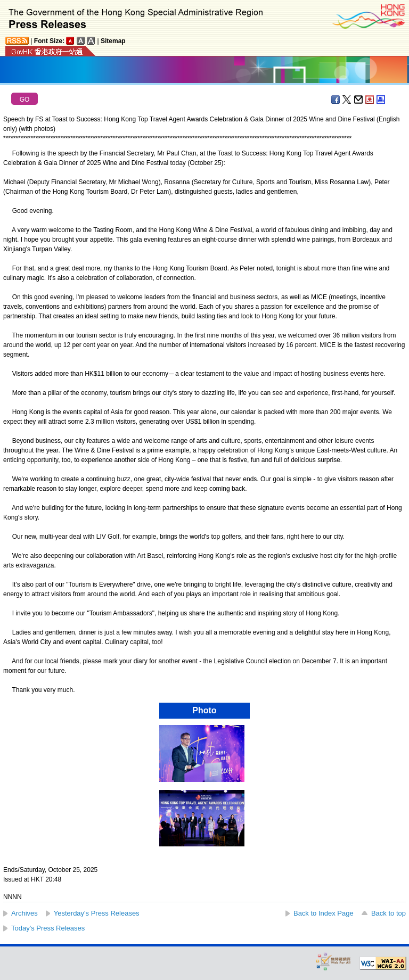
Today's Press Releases (48, 928)
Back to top (388, 913)
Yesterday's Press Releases (97, 913)
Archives (24, 913)
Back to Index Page (324, 913)
